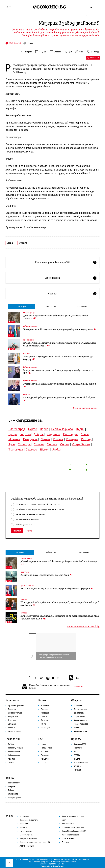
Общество (77, 700)
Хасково (32, 449)
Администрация (80, 731)
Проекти (76, 739)
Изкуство (45, 759)
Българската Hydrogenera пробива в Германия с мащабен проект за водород (58, 358)
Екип (64, 820)
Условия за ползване (70, 835)
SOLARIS (77, 766)
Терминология (14, 783)
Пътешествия (47, 748)
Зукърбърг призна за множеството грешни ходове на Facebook (55, 656)
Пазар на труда (14, 731)
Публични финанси (30, 326)
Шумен (45, 449)
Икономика (12, 700)
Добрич (39, 434)
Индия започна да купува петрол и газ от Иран (46, 575)
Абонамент (24, 824)
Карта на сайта (68, 824)
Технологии (13, 739)
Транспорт (12, 720)
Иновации (45, 713)
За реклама (24, 816)
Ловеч (85, 434)
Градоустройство (81, 724)
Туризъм (12, 728)
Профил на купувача (28, 839)
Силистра (24, 444)
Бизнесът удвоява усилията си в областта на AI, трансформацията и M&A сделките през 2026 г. (60, 617)
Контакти (23, 827)
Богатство (45, 752)
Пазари (44, 717)
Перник (45, 439)
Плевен (58, 439)
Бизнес (43, 700)
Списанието (13, 794)
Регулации (45, 728)
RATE (76, 752)
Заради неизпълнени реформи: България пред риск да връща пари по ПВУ (58, 372)
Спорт (43, 763)
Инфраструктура (29, 313)
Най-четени (51, 307)
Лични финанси (29, 340)
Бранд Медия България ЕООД (74, 831)
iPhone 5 (23, 243)
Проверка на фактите (29, 820)
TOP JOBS (78, 770)
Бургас (33, 429)
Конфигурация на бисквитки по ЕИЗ (35, 842)
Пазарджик (30, 439)
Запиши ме (78, 687)
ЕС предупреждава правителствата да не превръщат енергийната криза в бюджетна (60, 604)
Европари (12, 709)
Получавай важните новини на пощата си (50, 685)
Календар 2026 (80, 744)
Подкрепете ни (68, 839)
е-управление (14, 752)
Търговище (16, 449)
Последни (22, 307)
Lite (41, 739)
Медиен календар (27, 846)
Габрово (25, 434)
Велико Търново (62, 429)
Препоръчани (82, 307)
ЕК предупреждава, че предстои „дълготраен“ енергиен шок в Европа (59, 399)
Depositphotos (59, 866)
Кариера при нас (26, 835)
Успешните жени (81, 763)
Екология (78, 728)
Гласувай (17, 531)
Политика (27, 394)
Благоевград (17, 429)
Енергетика (25, 572)
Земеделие (13, 724)
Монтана (14, 439)
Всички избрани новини (85, 408)
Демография (79, 713)
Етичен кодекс (26, 831)
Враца (13, 434)
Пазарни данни (14, 798)
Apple (10, 243)
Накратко (12, 787)
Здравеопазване (81, 720)
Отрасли (44, 709)
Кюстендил (70, 434)
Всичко (10, 778)
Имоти (44, 724)
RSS (74, 678)
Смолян (52, 444)
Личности (45, 755)
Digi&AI (11, 744)
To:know (11, 790)
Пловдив (72, 439)
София (65, 444)
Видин (80, 429)
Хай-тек (11, 759)
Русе (12, 444)
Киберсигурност (15, 755)
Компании (27, 354)
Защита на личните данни (73, 816)
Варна (44, 429)
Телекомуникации (16, 748)
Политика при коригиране (73, 827)
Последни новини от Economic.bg (83, 627)
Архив (29, 531)
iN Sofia (77, 759)
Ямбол (57, 449)
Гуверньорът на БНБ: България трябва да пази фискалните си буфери (60, 385)
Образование (79, 717)
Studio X (61, 864)
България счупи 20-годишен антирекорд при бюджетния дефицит (60, 329)
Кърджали (53, 434)
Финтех (11, 763)
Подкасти (78, 748)
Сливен (39, 444)
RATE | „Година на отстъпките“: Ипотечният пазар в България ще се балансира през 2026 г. (60, 344)
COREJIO (77, 755)
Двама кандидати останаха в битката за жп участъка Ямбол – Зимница (57, 317)
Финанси (45, 720)
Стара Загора (81, 444)
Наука (43, 744)
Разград (86, 439)
